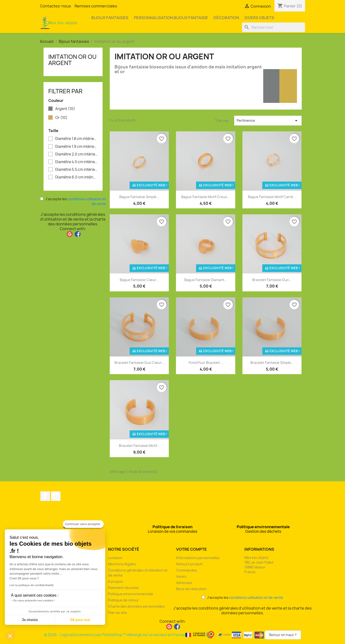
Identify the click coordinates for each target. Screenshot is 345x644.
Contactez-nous (55, 6)
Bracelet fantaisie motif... (139, 446)
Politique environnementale (131, 594)
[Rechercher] (274, 27)
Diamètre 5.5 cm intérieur (77, 170)
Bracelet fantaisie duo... (272, 280)
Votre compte (192, 549)
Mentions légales (122, 564)
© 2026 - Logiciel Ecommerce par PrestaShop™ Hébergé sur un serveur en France (154, 635)
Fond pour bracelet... (206, 363)
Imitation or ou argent (72, 60)
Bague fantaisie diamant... (206, 280)
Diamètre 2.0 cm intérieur (77, 154)
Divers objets (259, 18)
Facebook (45, 496)
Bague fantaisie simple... (139, 197)
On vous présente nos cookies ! (34, 600)
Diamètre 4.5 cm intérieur (77, 162)
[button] (10, 636)
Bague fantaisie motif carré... (272, 197)
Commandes (187, 570)
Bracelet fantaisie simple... (272, 363)
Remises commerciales (96, 6)
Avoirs (181, 576)
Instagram (56, 496)
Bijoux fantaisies (110, 18)
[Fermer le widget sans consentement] (83, 524)
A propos (115, 581)
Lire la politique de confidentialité (32, 585)
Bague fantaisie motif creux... (206, 197)
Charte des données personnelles (136, 606)
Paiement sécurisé (123, 588)
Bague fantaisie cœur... (139, 280)
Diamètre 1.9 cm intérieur (77, 147)
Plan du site (118, 613)
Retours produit (189, 564)
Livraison (115, 558)
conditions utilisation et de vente (256, 597)
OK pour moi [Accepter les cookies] (80, 620)
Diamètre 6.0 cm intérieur (77, 177)
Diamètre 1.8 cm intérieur (77, 139)
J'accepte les (73, 201)
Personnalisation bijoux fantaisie (171, 18)
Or (61, 118)
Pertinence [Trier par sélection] (268, 121)
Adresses (184, 583)
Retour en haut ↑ (283, 635)
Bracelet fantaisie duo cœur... (139, 363)
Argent (65, 109)
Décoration (226, 18)
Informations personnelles (198, 558)
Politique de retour (123, 600)
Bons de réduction (191, 589)
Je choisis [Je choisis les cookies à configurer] (30, 620)
